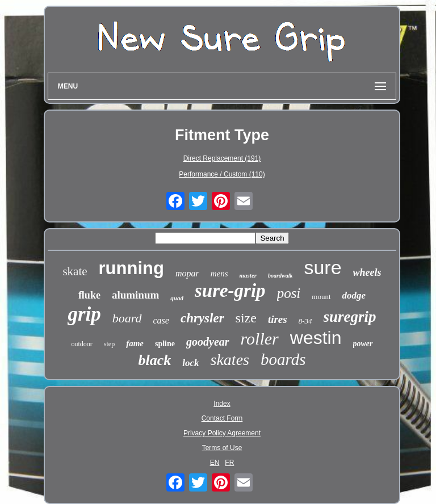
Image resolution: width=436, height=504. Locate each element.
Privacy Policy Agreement (222, 433)
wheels (367, 272)
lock (190, 363)
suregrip (350, 317)
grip (84, 314)
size (246, 318)
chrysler (202, 318)
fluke (89, 295)
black (155, 360)
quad (177, 298)
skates (230, 360)
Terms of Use (222, 448)
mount (321, 297)
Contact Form (222, 418)
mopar (187, 273)
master (248, 275)
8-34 (305, 321)
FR (229, 463)
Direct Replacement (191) (222, 158)
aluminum (135, 295)
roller (260, 339)
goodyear (208, 342)
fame (135, 343)
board (127, 318)
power (363, 344)
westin (316, 338)
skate (75, 271)
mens (219, 274)
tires (278, 319)
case (161, 320)
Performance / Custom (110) (222, 174)
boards (283, 359)
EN (215, 463)
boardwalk (280, 276)
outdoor (81, 344)
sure (322, 267)
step (109, 344)
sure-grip (230, 291)
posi (289, 293)
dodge (354, 295)
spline (165, 344)
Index (222, 404)
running (131, 268)
